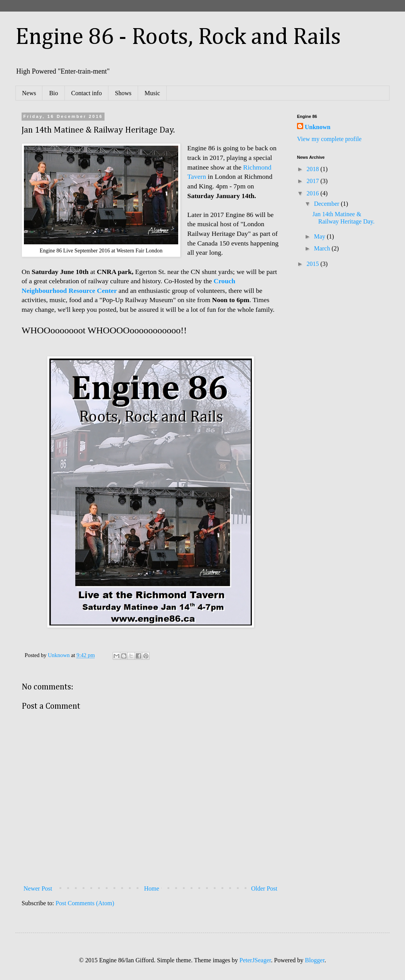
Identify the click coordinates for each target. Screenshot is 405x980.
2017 (314, 181)
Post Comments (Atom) (85, 903)
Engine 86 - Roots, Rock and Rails (178, 37)
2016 (314, 193)
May (320, 236)
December (327, 204)
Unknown (318, 127)
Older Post (264, 888)
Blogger (315, 960)
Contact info (87, 93)
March (323, 248)
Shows (123, 93)
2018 (314, 169)
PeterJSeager (255, 960)
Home (152, 888)
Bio (53, 93)
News (29, 93)
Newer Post (38, 888)
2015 (314, 264)
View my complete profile (329, 139)
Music (152, 93)
